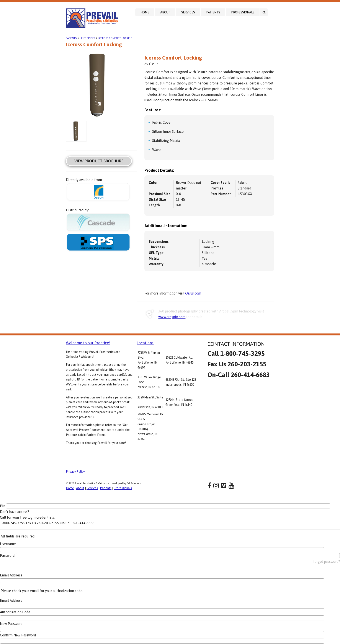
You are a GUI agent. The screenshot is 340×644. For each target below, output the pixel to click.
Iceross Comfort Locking (115, 38)
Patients (213, 12)
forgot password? (327, 561)
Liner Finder (87, 38)
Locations (145, 343)
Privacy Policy (76, 472)
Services (188, 12)
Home (145, 12)
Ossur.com (193, 293)
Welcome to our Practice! (88, 343)
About (165, 12)
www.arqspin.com (172, 317)
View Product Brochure (99, 161)
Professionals (243, 12)
